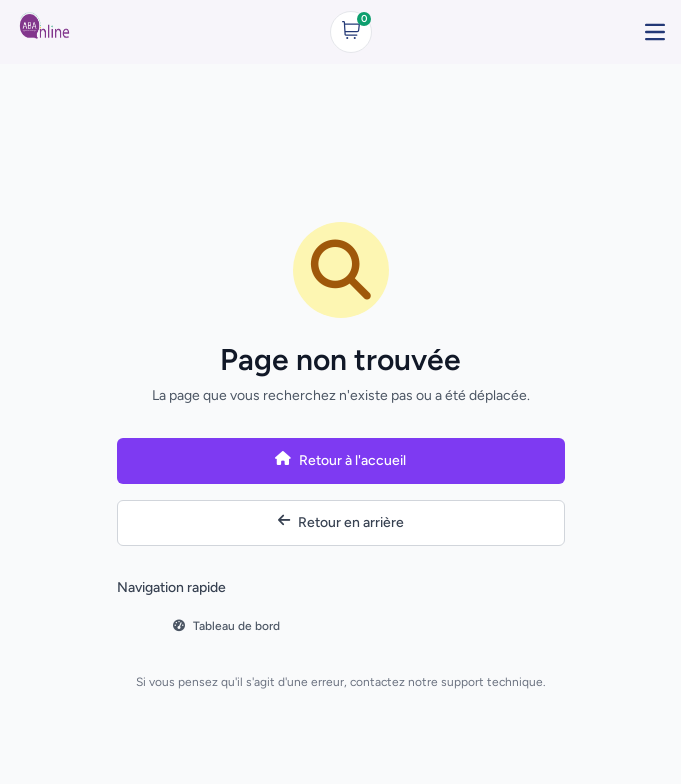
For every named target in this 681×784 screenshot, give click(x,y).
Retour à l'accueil (340, 461)
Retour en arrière (341, 522)
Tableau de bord (226, 626)
